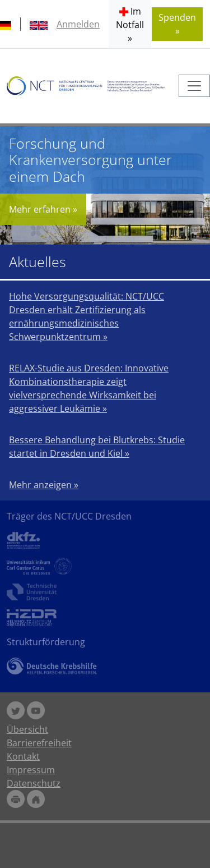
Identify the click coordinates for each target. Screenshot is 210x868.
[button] (130, 24)
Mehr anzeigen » (44, 485)
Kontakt (23, 756)
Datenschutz (34, 783)
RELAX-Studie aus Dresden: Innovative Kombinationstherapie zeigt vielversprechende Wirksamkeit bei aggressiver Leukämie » (89, 388)
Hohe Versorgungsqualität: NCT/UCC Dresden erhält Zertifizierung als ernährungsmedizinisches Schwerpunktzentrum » (87, 316)
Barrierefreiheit (39, 743)
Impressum (31, 770)
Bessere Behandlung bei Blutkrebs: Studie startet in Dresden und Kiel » (97, 447)
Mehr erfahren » (43, 209)
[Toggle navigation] (194, 86)
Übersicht (27, 729)
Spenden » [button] (177, 24)
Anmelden (78, 24)
